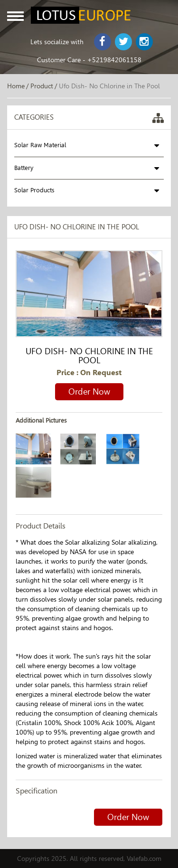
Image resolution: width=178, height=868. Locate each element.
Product (42, 86)
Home (16, 86)
